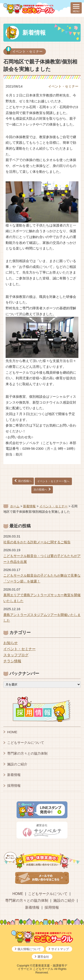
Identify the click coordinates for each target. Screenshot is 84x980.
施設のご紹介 (17, 764)
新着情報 (14, 775)
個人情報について (29, 949)
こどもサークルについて (26, 743)
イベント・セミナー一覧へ (53, 481)
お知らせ (11, 643)
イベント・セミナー (27, 51)
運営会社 (43, 957)
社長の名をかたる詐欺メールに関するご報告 (37, 542)
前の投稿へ (25, 481)
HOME (12, 732)
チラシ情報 (12, 661)
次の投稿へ (40, 490)
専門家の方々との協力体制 (27, 753)
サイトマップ (60, 949)
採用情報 (14, 786)
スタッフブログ (16, 655)
